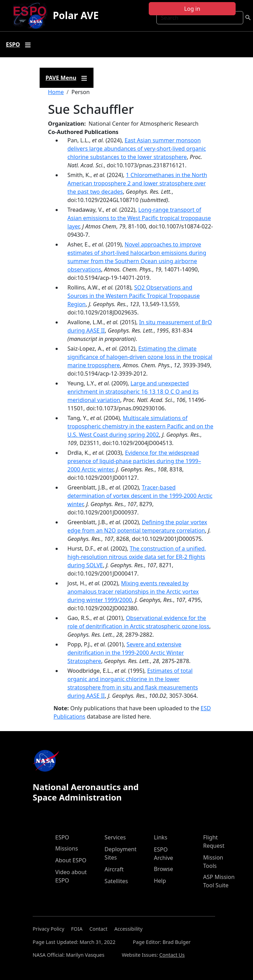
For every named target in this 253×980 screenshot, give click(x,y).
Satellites (116, 881)
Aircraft (114, 869)
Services (115, 837)
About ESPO (71, 860)
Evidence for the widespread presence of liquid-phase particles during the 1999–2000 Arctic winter (134, 461)
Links (161, 837)
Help (160, 881)
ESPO (62, 837)
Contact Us (172, 955)
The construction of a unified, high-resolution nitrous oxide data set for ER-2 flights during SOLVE (137, 557)
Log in (192, 9)
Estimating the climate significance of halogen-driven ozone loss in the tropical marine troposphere (140, 357)
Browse (164, 869)
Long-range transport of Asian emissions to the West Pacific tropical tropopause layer (139, 218)
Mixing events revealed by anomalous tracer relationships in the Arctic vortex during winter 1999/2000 (133, 592)
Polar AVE (76, 15)
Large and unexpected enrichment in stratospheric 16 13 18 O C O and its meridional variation (133, 392)
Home (56, 92)
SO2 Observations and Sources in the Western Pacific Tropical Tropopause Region (134, 296)
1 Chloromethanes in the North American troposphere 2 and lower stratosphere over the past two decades (137, 183)
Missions (67, 848)
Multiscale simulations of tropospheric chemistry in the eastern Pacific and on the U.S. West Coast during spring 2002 (140, 426)
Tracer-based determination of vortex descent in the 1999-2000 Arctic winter (140, 496)
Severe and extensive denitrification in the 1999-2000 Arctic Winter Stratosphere (126, 653)
